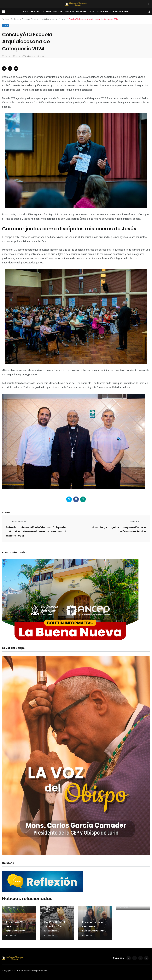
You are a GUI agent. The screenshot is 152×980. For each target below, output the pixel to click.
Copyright (7, 971)
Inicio (26, 12)
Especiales (102, 12)
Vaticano (58, 12)
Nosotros (36, 12)
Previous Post (16, 522)
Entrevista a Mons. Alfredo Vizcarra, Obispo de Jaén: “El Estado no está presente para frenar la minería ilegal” (37, 531)
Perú (48, 12)
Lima (6, 25)
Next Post (138, 522)
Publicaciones (121, 12)
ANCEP (13, 936)
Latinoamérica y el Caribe (80, 12)
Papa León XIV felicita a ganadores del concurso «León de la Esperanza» (18, 931)
